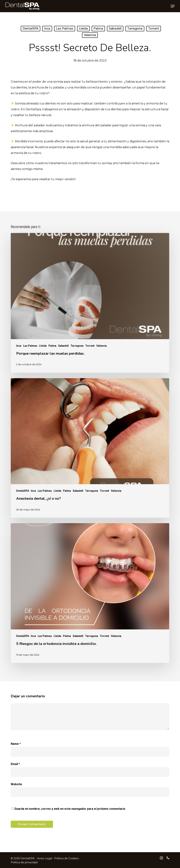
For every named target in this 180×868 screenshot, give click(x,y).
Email (15, 764)
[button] (173, 6)
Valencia (90, 35)
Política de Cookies (66, 858)
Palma (98, 28)
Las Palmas (65, 28)
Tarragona (135, 28)
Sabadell (115, 28)
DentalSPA (31, 28)
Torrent (154, 28)
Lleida (83, 28)
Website (16, 784)
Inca (47, 28)
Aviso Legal (45, 858)
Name (16, 744)
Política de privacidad (24, 862)
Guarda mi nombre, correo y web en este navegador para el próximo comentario (70, 809)
